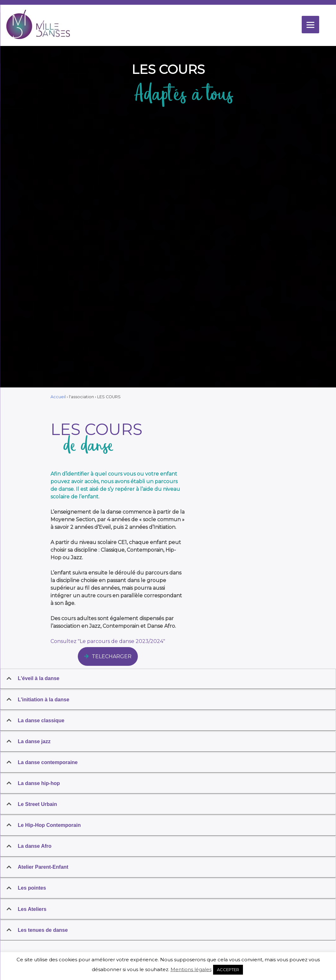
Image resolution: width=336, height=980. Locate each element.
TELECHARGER (108, 656)
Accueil (58, 397)
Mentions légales (191, 969)
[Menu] (310, 25)
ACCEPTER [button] (228, 970)
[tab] (168, 679)
